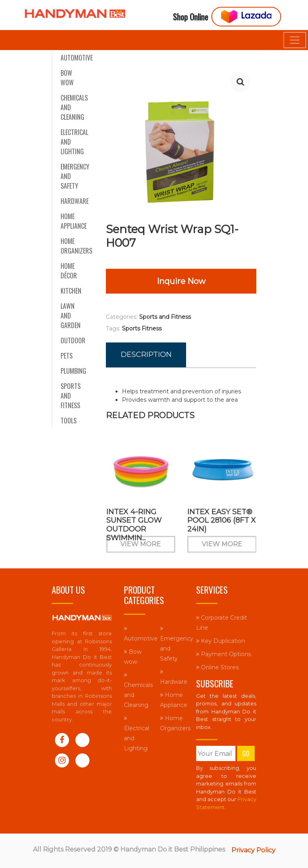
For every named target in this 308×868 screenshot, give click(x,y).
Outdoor (73, 340)
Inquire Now (181, 281)
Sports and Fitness (71, 396)
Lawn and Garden (71, 316)
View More (141, 549)
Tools (69, 421)
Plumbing (73, 371)
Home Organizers (76, 246)
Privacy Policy (253, 850)
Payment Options (224, 654)
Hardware (75, 201)
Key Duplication (221, 641)
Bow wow (67, 78)
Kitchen (71, 291)
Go (246, 753)
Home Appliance (74, 221)
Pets (67, 356)
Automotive (77, 58)
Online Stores (217, 667)
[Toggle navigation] (295, 40)
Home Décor (69, 271)
